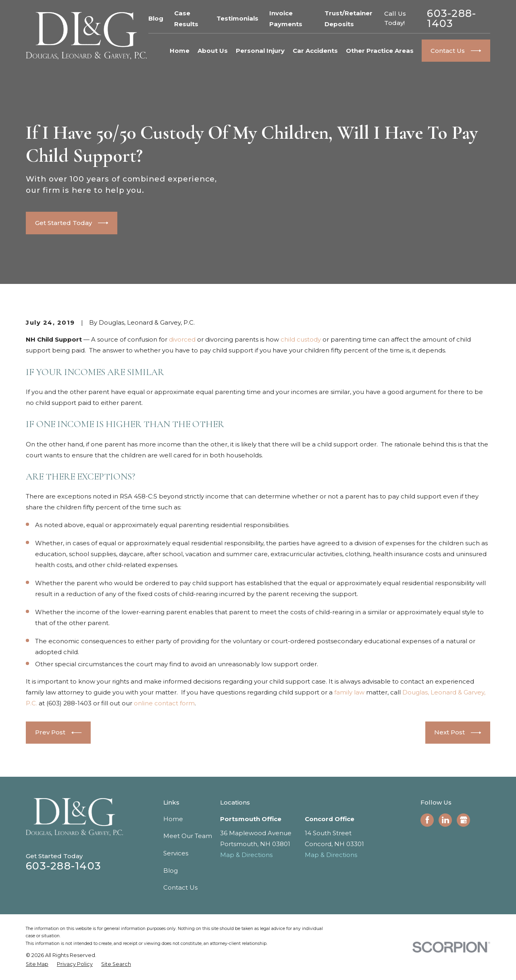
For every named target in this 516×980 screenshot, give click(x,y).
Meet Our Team (188, 836)
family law (349, 692)
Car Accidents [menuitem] (315, 51)
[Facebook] (427, 820)
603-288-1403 (451, 19)
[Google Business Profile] (464, 820)
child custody (301, 339)
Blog (156, 18)
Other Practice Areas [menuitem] (380, 51)
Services (176, 853)
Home (173, 819)
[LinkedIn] (445, 820)
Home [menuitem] (180, 51)
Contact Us (180, 887)
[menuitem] (37, 964)
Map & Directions (246, 855)
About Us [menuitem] (213, 51)
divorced (182, 339)
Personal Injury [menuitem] (260, 51)
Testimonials (237, 18)
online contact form (164, 703)
